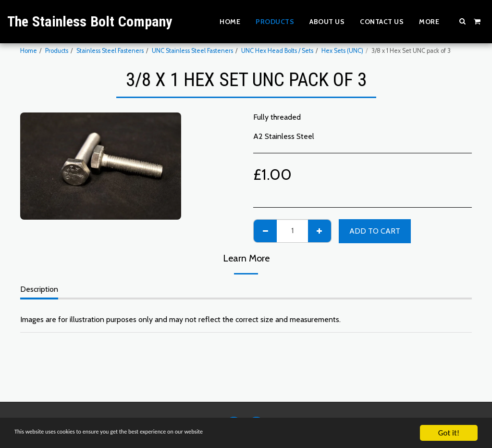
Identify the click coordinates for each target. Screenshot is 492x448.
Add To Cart (375, 231)
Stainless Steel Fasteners (110, 51)
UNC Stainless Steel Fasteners (192, 51)
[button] (463, 21)
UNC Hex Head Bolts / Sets (277, 51)
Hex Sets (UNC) (342, 51)
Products (57, 51)
